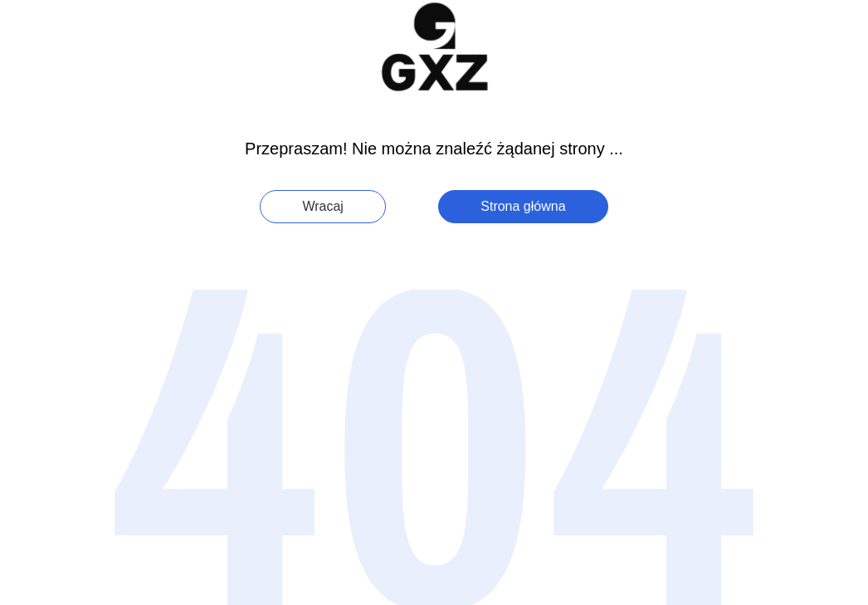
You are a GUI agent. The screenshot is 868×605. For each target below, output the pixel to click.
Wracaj (323, 206)
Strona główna (523, 206)
